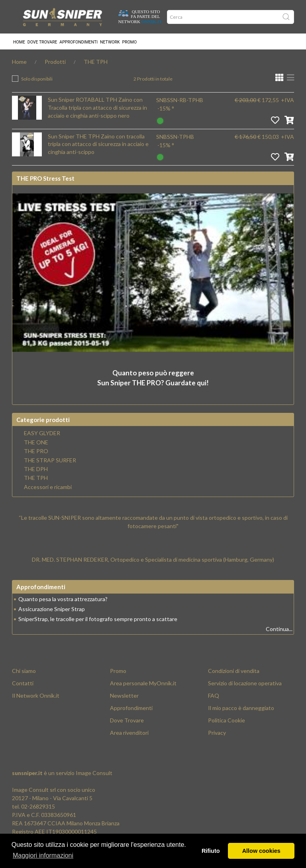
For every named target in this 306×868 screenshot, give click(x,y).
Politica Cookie (227, 720)
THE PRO (36, 451)
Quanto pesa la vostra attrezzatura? (63, 599)
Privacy (217, 733)
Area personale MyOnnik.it (143, 683)
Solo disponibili (37, 79)
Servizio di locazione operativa (245, 683)
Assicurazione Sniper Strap (52, 609)
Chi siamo (24, 671)
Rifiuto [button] (211, 851)
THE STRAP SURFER (50, 460)
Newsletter (124, 695)
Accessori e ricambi (48, 487)
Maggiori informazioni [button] (43, 855)
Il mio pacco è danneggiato (241, 708)
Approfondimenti (78, 42)
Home (19, 42)
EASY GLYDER (42, 433)
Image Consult (94, 773)
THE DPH (36, 469)
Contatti (23, 683)
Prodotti (55, 62)
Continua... (279, 629)
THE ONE (36, 442)
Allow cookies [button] (261, 851)
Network (110, 42)
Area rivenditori (129, 733)
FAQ (214, 695)
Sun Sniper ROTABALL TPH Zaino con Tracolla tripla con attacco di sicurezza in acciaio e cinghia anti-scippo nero (97, 107)
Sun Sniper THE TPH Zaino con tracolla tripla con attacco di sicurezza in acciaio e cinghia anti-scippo (98, 144)
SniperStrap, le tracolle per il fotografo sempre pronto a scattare (98, 619)
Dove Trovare (127, 720)
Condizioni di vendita (234, 671)
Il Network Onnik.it (36, 695)
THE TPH (96, 62)
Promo (130, 42)
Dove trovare (42, 42)
